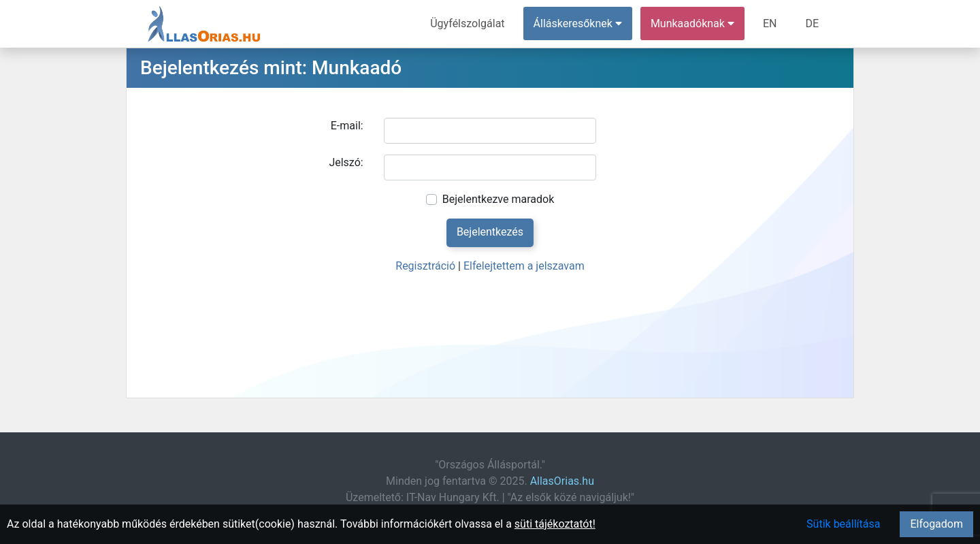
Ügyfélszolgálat (467, 23)
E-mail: (347, 126)
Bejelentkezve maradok (499, 199)
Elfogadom (936, 524)
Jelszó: (346, 162)
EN (770, 23)
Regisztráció (425, 266)
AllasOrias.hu (562, 481)
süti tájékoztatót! (555, 524)
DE (812, 23)
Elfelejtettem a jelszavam (524, 266)
